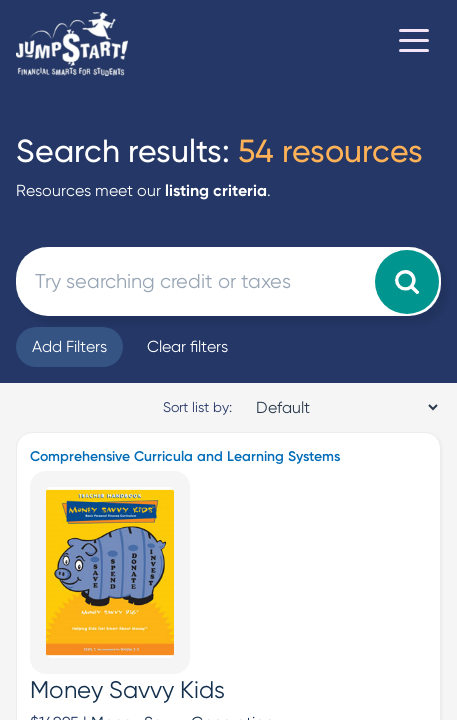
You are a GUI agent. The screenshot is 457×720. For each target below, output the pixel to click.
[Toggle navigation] (414, 44)
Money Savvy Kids (127, 690)
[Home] (72, 44)
